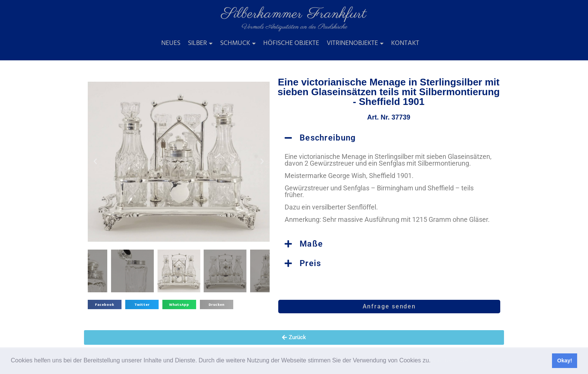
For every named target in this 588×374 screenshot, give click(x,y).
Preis (310, 263)
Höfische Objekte (291, 43)
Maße (311, 244)
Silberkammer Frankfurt (294, 14)
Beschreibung (328, 138)
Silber (197, 43)
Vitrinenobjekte (352, 43)
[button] (433, 361)
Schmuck (235, 43)
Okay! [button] (565, 361)
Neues (171, 43)
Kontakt (405, 43)
